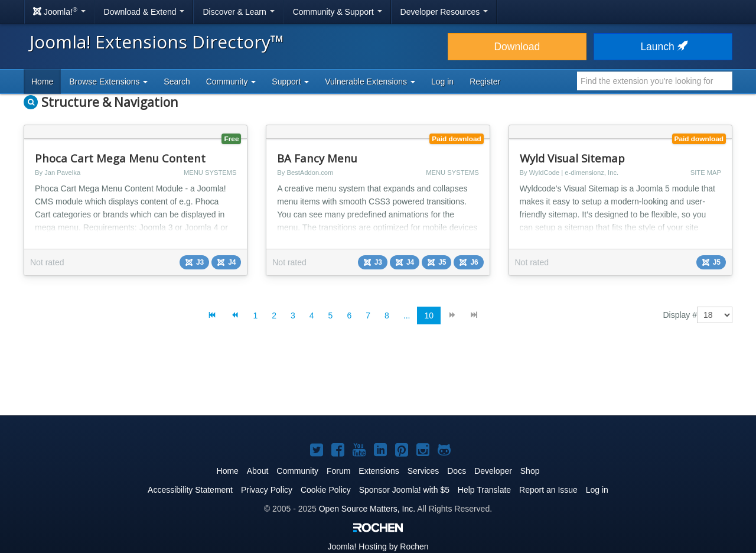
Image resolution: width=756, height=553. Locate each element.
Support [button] (290, 82)
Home (42, 82)
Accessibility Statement (190, 490)
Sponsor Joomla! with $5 (404, 490)
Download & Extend (144, 12)
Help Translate (484, 490)
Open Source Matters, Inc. (367, 509)
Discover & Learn (238, 12)
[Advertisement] (378, 379)
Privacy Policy (267, 490)
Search (177, 82)
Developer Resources (444, 12)
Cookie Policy (326, 490)
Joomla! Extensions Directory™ (157, 42)
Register (485, 82)
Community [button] (231, 82)
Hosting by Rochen (378, 547)
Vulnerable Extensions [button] (370, 82)
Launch (663, 47)
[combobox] (655, 81)
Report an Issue (548, 490)
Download (517, 47)
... (407, 315)
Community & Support (338, 12)
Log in (442, 82)
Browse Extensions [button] (108, 82)
